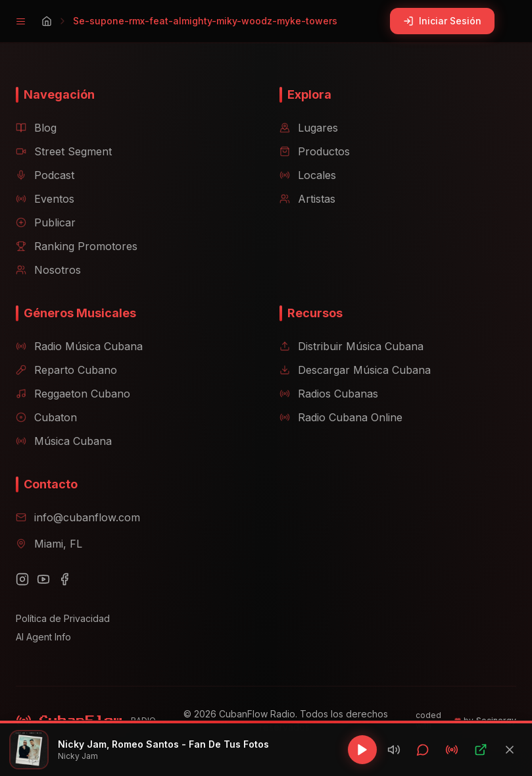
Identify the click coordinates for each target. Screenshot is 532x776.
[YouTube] (43, 579)
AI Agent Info (43, 637)
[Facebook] (64, 579)
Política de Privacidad (63, 618)
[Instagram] (22, 579)
